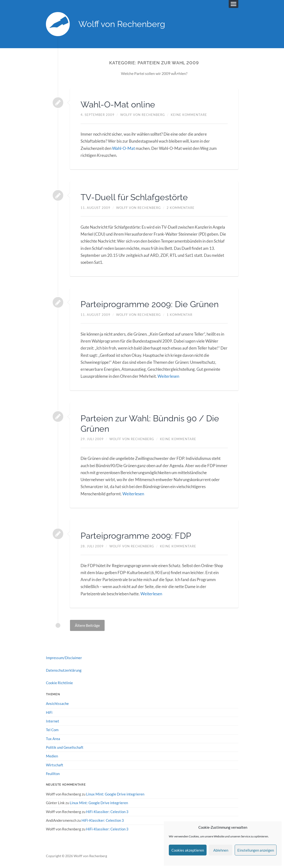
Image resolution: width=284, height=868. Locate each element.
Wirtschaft (55, 764)
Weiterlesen (168, 376)
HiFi (49, 712)
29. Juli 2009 (92, 439)
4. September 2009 (98, 115)
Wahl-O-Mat (123, 148)
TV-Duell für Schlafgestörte (135, 197)
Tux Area (53, 738)
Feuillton (53, 773)
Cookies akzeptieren (188, 850)
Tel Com (52, 729)
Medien (52, 756)
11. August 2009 (95, 208)
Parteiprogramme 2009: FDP (137, 536)
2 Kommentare (181, 208)
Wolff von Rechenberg (122, 24)
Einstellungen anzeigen (256, 850)
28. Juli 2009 (92, 546)
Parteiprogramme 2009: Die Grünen (151, 304)
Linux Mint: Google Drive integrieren (115, 794)
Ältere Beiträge (87, 625)
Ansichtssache (57, 703)
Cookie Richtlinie (59, 683)
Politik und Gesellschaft (65, 747)
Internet (53, 721)
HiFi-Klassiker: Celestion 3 (107, 811)
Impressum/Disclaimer (64, 657)
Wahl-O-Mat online (119, 104)
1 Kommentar (180, 315)
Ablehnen (221, 850)
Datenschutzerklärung (64, 670)
